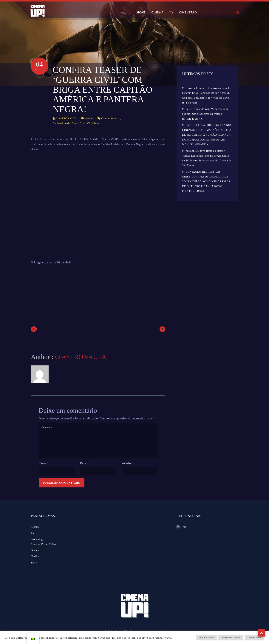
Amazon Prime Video (43, 544)
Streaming (37, 539)
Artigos (89, 119)
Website (126, 463)
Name (43, 463)
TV (171, 13)
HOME (141, 13)
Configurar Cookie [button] (230, 638)
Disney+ (36, 550)
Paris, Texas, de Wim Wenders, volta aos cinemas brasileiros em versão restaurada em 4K (205, 114)
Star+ (34, 563)
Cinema (35, 527)
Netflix (35, 556)
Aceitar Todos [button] (254, 638)
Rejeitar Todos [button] (207, 638)
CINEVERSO (188, 13)
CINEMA (158, 13)
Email (85, 463)
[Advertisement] (99, 288)
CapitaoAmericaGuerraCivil (69, 123)
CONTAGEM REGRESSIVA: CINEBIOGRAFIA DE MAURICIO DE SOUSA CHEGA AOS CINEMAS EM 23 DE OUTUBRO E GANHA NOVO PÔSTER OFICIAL (206, 182)
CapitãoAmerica (111, 119)
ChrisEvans (94, 123)
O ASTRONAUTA (66, 119)
